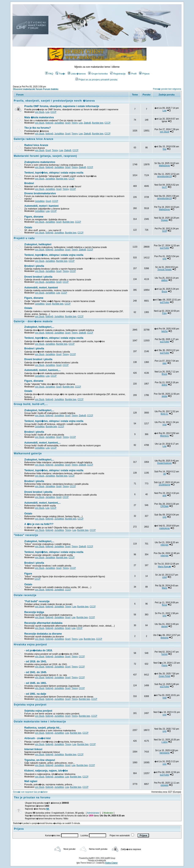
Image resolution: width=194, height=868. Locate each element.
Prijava (144, 74)
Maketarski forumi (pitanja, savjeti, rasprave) (45, 156)
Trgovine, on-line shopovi (40, 760)
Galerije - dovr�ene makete (33, 321)
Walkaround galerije (28, 453)
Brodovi (29, 183)
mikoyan (165, 545)
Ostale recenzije (25, 595)
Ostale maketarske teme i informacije (40, 722)
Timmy (74, 123)
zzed (165, 577)
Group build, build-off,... (31, 404)
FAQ (49, 74)
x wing (164, 742)
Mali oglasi (31, 781)
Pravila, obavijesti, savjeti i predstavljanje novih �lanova (54, 101)
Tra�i (60, 74)
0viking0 (49, 123)
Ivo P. (164, 187)
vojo (164, 259)
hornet (164, 654)
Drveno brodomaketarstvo (40, 193)
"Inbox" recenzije (26, 535)
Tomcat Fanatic (164, 269)
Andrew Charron (111, 863)
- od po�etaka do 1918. (38, 650)
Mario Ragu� (164, 567)
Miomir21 (165, 436)
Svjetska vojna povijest (30, 705)
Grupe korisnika (98, 74)
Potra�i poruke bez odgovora (167, 89)
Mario (165, 588)
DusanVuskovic (165, 463)
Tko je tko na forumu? (38, 128)
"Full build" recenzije (37, 601)
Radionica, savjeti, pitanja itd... (43, 728)
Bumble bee (98, 123)
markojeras (165, 528)
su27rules (165, 248)
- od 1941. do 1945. (36, 672)
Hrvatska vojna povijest (30, 645)
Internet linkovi (33, 749)
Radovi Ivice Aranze (36, 145)
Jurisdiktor (59, 123)
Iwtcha (165, 331)
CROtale (164, 506)
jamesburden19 (165, 176)
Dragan (165, 220)
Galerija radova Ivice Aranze (34, 139)
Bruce (164, 291)
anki (164, 495)
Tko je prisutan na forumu (32, 798)
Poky (164, 313)
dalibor (164, 280)
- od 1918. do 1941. (36, 661)
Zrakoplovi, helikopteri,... (39, 327)
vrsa (165, 425)
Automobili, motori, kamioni (41, 288)
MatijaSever (165, 166)
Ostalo (28, 227)
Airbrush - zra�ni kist (38, 738)
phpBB (91, 858)
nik (165, 474)
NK (48, 809)
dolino (165, 385)
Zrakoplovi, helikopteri (38, 244)
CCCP (53, 112)
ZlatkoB (87, 123)
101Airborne (164, 485)
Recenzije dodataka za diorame (43, 634)
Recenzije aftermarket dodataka (43, 623)
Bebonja (165, 638)
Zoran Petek (164, 676)
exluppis (165, 785)
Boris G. (164, 414)
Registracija (118, 74)
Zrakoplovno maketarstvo (40, 162)
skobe (165, 396)
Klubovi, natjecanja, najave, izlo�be (46, 771)
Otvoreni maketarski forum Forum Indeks (36, 89)
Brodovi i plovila (34, 266)
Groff (164, 231)
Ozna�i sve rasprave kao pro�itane (30, 792)
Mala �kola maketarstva (39, 117)
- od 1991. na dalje (35, 694)
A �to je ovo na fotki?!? (39, 524)
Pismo (164, 665)
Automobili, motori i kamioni (41, 206)
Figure (28, 574)
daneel (164, 626)
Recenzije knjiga (34, 612)
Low (47, 112)
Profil (132, 74)
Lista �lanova (77, 74)
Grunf (68, 123)
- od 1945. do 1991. (36, 683)
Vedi (165, 698)
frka (165, 149)
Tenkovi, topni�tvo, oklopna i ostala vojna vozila (54, 173)
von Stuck (40, 112)
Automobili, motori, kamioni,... (42, 370)
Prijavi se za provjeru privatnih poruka (96, 80)
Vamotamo (164, 753)
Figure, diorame (34, 217)
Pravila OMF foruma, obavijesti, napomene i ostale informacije (62, 106)
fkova (164, 605)
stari (165, 363)
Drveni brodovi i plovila (38, 277)
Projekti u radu (24, 238)
